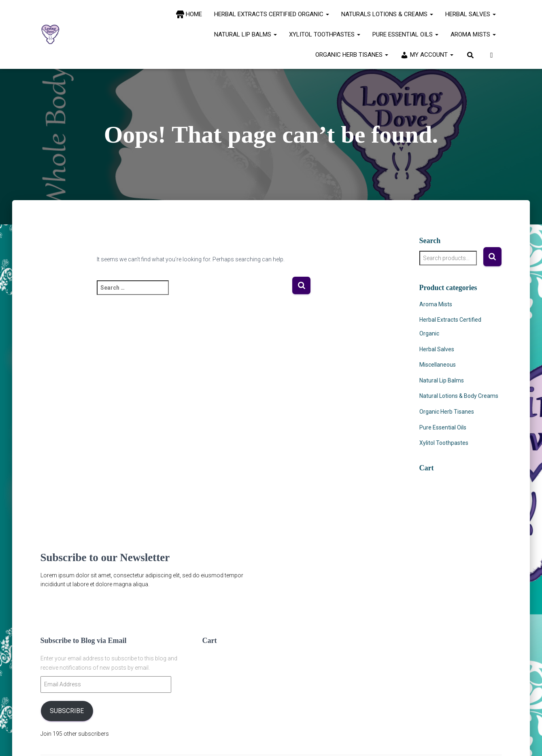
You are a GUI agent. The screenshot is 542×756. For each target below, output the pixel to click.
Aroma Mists (473, 34)
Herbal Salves (471, 14)
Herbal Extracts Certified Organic (272, 14)
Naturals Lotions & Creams (387, 14)
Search (492, 257)
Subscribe (67, 711)
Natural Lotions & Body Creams (459, 396)
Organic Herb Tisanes (352, 55)
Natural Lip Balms (245, 34)
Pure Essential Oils (405, 34)
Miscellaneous (438, 365)
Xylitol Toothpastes (325, 34)
